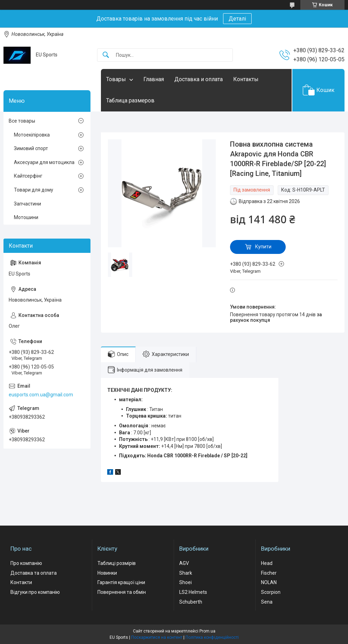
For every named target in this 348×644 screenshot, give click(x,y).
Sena (267, 602)
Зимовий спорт (31, 148)
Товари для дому (34, 190)
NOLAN (269, 582)
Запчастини (27, 204)
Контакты (246, 79)
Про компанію (26, 563)
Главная (154, 79)
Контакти (21, 582)
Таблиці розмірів (117, 563)
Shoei (185, 582)
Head (267, 563)
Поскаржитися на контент (157, 637)
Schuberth (191, 602)
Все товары (22, 121)
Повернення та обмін (122, 592)
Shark (186, 573)
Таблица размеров (130, 100)
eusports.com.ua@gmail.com (41, 395)
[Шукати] (106, 55)
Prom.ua (207, 631)
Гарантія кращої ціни (121, 582)
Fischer (269, 573)
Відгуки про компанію (35, 592)
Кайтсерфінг (28, 176)
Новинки (107, 573)
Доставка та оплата (34, 573)
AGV (184, 563)
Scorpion (271, 592)
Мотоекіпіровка (32, 135)
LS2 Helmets (193, 592)
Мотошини (26, 217)
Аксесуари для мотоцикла (44, 162)
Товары (116, 79)
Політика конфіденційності (212, 637)
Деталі (237, 19)
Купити (263, 247)
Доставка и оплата (199, 79)
